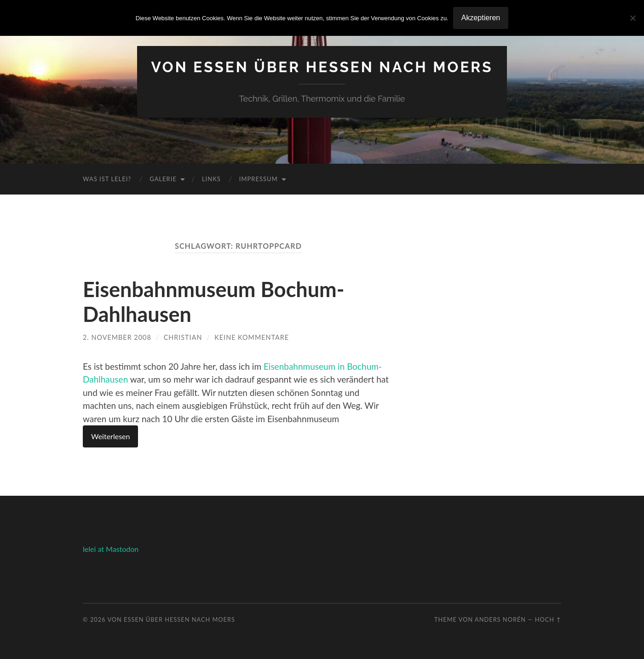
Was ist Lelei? (107, 179)
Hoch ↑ (548, 619)
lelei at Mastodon (111, 549)
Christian (183, 337)
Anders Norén (500, 619)
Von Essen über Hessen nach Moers (322, 67)
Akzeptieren (481, 18)
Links (211, 179)
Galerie (163, 179)
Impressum (259, 179)
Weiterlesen (110, 436)
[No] (632, 18)
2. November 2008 (117, 337)
